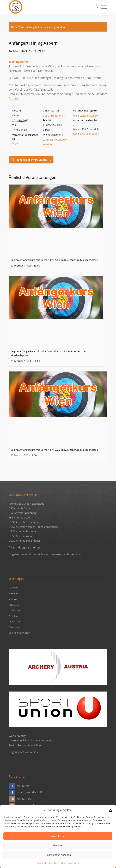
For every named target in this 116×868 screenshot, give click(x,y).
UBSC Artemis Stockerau (23, 531)
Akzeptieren (58, 836)
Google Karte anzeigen (86, 134)
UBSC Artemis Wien (54, 116)
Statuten (13, 616)
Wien (15, 144)
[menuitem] (94, 7)
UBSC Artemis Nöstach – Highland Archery (34, 527)
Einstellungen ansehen (58, 855)
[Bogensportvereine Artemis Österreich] (48, 7)
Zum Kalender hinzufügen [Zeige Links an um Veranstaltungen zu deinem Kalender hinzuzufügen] (32, 160)
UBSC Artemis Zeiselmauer (25, 541)
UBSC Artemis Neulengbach (25, 522)
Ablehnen (58, 845)
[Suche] (94, 7)
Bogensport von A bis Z (24, 752)
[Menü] (103, 7)
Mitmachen (15, 605)
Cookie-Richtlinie (45, 863)
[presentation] (56, 220)
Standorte (14, 588)
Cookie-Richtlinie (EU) (20, 633)
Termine (13, 593)
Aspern (30, 85)
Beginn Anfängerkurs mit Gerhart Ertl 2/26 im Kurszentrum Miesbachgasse (54, 450)
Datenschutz (60, 863)
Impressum (73, 863)
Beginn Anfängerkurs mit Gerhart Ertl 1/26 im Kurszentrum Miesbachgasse (54, 260)
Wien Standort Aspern (86, 116)
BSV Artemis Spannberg (23, 513)
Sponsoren (14, 627)
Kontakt (13, 599)
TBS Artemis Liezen (20, 517)
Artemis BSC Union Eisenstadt (26, 504)
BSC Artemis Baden (20, 508)
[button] (111, 810)
